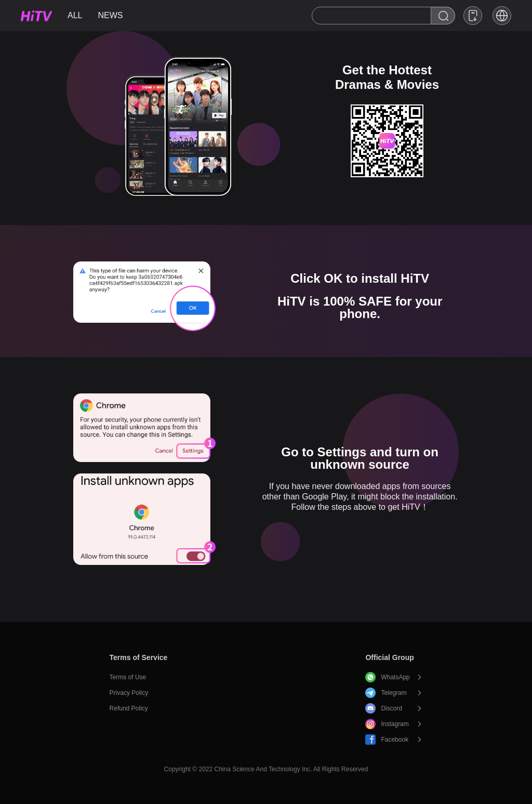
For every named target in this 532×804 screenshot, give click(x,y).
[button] (502, 16)
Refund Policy (129, 708)
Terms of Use (128, 677)
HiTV (36, 16)
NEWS (110, 15)
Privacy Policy (129, 693)
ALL (75, 15)
